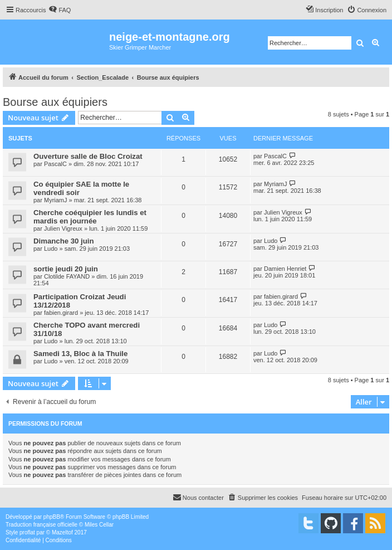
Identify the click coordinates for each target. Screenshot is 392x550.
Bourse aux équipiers (55, 102)
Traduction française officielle (41, 525)
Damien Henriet (285, 269)
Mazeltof (62, 532)
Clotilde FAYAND (67, 276)
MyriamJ (56, 200)
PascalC (55, 164)
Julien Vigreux (63, 228)
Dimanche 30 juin (63, 241)
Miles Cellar (99, 525)
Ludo (51, 249)
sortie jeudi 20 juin (66, 269)
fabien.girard (61, 313)
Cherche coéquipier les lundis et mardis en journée (90, 217)
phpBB (52, 517)
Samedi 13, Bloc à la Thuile (80, 354)
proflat (27, 532)
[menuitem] (60, 10)
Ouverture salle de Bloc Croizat (88, 156)
